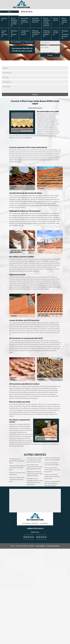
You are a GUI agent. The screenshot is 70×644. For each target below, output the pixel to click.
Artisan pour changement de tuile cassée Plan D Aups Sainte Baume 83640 (52, 483)
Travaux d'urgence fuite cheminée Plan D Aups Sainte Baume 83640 (52, 470)
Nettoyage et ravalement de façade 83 (65, 34)
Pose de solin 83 (55, 19)
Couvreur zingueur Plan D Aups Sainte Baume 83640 (51, 464)
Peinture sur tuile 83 (56, 33)
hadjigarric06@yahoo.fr (35, 528)
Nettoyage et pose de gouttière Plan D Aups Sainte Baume (17, 461)
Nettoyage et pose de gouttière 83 (46, 34)
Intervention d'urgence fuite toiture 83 (25, 21)
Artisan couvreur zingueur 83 (64, 21)
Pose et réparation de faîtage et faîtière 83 (14, 22)
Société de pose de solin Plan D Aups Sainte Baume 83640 (52, 459)
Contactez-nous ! (29, 42)
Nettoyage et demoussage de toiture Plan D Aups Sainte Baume (17, 468)
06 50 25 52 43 (41, 537)
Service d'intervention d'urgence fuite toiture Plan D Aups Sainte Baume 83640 (35, 467)
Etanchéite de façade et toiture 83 (36, 20)
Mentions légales (53, 546)
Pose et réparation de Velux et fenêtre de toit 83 (46, 22)
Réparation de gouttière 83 (14, 34)
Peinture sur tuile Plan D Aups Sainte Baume (17, 474)
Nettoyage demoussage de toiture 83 (36, 34)
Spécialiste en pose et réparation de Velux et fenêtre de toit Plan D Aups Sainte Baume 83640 (35, 482)
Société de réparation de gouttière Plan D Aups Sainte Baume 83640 (52, 477)
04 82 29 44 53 (27, 12)
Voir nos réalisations (16, 42)
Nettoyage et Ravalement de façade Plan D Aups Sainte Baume (17, 480)
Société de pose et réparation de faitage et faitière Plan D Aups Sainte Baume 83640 (35, 460)
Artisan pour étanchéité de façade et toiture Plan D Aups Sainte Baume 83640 (35, 474)
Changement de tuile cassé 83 (25, 33)
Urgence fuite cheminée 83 (4, 34)
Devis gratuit (41, 546)
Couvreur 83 (4, 19)
